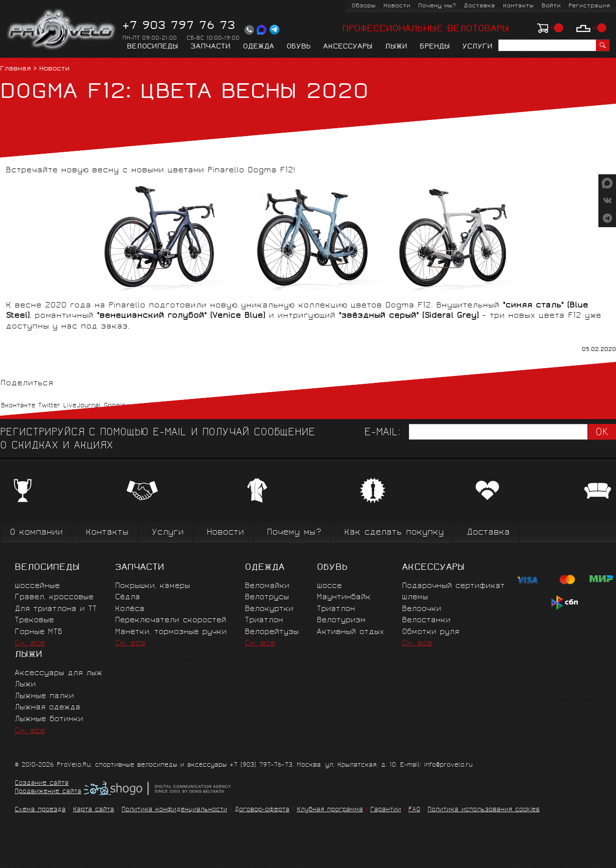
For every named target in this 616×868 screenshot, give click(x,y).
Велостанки (426, 621)
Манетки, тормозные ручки (171, 632)
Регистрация (589, 6)
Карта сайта (94, 810)
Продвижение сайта (48, 792)
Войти (551, 6)
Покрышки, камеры (153, 586)
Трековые (34, 621)
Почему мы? (437, 6)
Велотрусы (267, 598)
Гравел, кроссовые (54, 598)
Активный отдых (350, 632)
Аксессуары (348, 47)
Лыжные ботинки (49, 719)
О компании (36, 533)
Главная (15, 69)
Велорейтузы (272, 632)
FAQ (414, 810)
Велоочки (422, 609)
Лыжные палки (44, 696)
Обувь (299, 47)
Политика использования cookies (484, 810)
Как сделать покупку (394, 533)
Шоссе (329, 586)
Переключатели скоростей (171, 621)
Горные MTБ (38, 632)
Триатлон (264, 621)
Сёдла (128, 598)
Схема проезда (40, 810)
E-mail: (382, 433)
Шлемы (415, 598)
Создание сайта (42, 784)
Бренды (435, 47)
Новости (397, 6)
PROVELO (62, 30)
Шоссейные (37, 586)
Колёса (130, 609)
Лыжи (396, 47)
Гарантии (386, 810)
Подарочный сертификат (453, 586)
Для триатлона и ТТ (56, 609)
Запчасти (211, 47)
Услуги (477, 47)
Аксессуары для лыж (59, 673)
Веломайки (267, 586)
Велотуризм (341, 621)
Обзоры (364, 6)
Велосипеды (153, 47)
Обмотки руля (431, 632)
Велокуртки (269, 609)
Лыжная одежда (47, 708)
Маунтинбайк (344, 598)
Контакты (518, 6)
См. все (30, 644)
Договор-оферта (262, 810)
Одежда (259, 47)
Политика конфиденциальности (174, 810)
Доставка (479, 6)
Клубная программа (330, 810)
